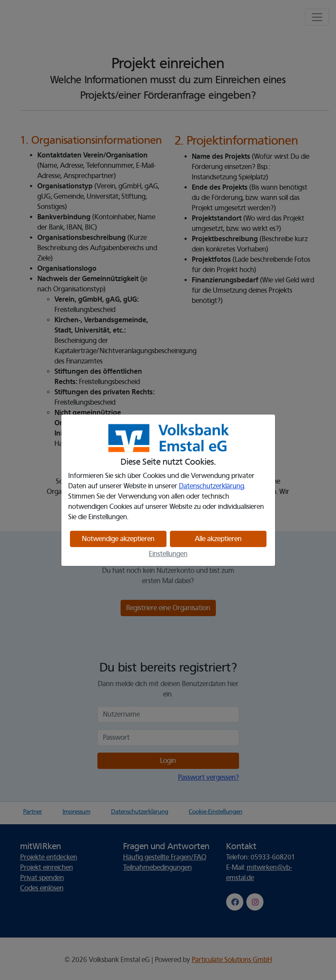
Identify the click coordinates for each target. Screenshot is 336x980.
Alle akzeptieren (218, 539)
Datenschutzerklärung (212, 486)
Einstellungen (168, 554)
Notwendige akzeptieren (118, 539)
